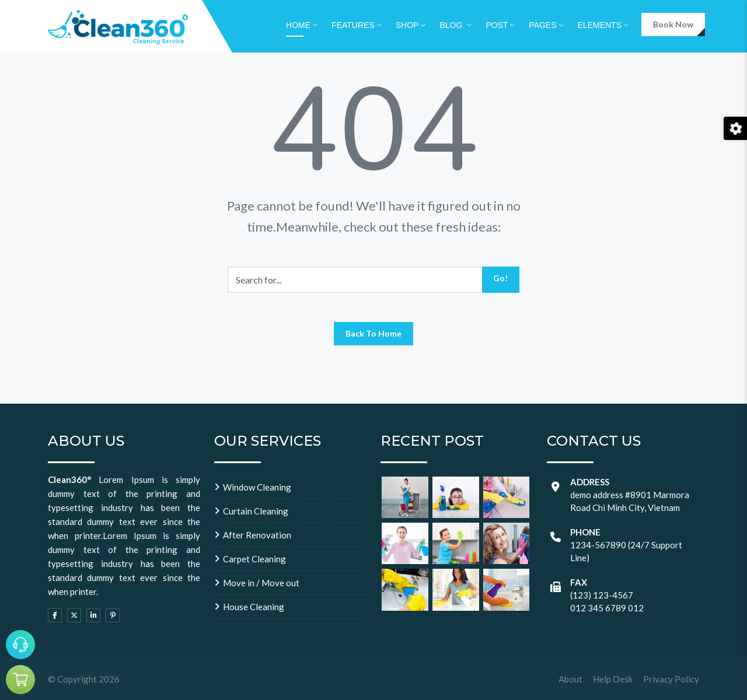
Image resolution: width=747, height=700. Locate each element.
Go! (500, 278)
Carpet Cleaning (254, 559)
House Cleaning (254, 607)
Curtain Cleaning (256, 511)
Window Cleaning (257, 487)
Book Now (673, 24)
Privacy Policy (671, 679)
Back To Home (373, 333)
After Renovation (257, 535)
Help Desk (613, 679)
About (570, 679)
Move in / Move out (261, 583)
